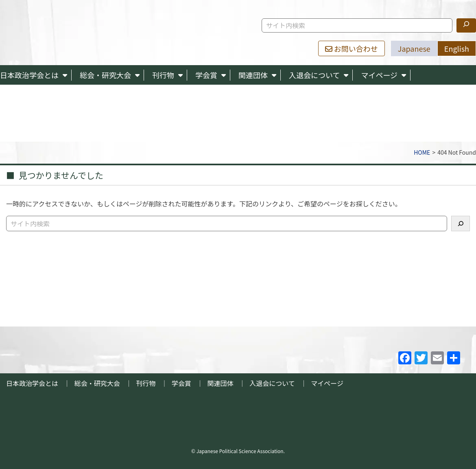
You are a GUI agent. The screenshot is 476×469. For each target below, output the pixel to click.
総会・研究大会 (105, 75)
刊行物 (163, 75)
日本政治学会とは (29, 75)
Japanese (414, 48)
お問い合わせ (352, 48)
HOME (422, 152)
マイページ (379, 75)
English (457, 48)
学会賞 (206, 75)
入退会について (314, 75)
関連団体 (253, 75)
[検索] (466, 25)
